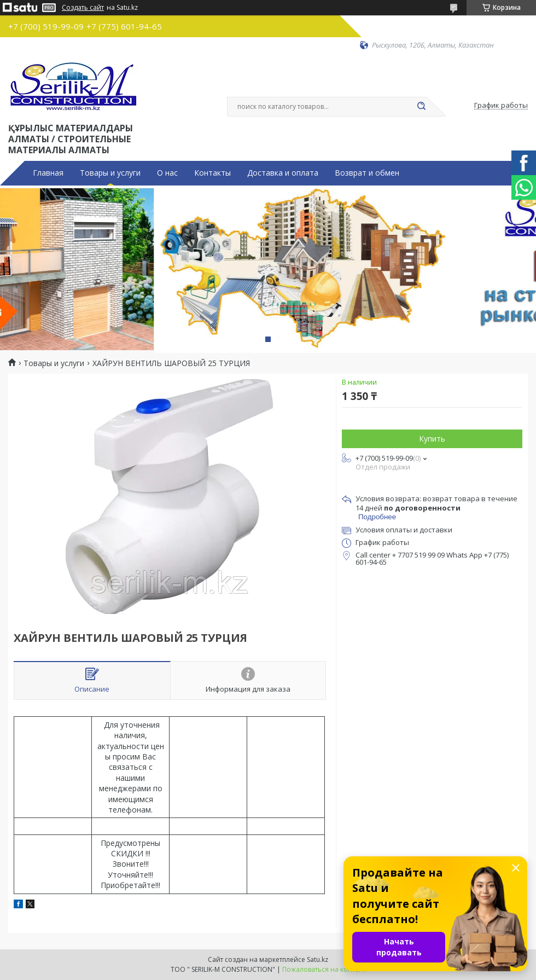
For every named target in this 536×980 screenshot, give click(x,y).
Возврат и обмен (367, 173)
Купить (432, 439)
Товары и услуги (110, 173)
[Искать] (421, 107)
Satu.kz (317, 959)
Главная (48, 173)
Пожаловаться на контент (324, 969)
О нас (167, 173)
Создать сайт (83, 8)
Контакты (212, 173)
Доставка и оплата (283, 173)
